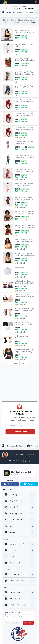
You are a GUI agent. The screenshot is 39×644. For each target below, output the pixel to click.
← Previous (14, 363)
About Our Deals (19, 520)
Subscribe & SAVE (20, 432)
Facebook (10, 484)
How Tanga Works (19, 514)
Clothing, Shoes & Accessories (22, 20)
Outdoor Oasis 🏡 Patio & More (27, 12)
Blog (19, 526)
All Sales (5, 20)
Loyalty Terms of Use (19, 605)
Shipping (19, 550)
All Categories (8, 12)
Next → (24, 363)
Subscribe (28, 623)
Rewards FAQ (19, 563)
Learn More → (16, 474)
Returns (19, 557)
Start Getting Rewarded (21, 472)
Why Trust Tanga (19, 501)
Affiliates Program (19, 581)
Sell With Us (19, 575)
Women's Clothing (12, 23)
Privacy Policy (19, 592)
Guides (19, 533)
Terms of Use (19, 599)
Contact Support (16, 461)
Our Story (19, 495)
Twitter (29, 484)
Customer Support (19, 544)
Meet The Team (19, 507)
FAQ (27, 461)
